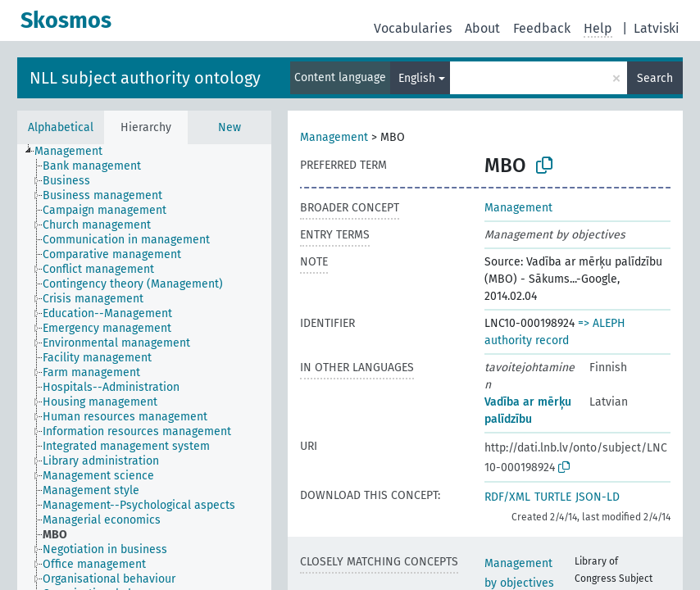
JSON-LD (598, 497)
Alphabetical (61, 127)
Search (655, 78)
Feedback (542, 28)
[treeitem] (75, 152)
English (417, 78)
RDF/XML (507, 497)
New (230, 127)
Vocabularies (413, 28)
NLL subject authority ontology (145, 78)
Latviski (657, 28)
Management (334, 137)
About (482, 28)
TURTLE (553, 497)
